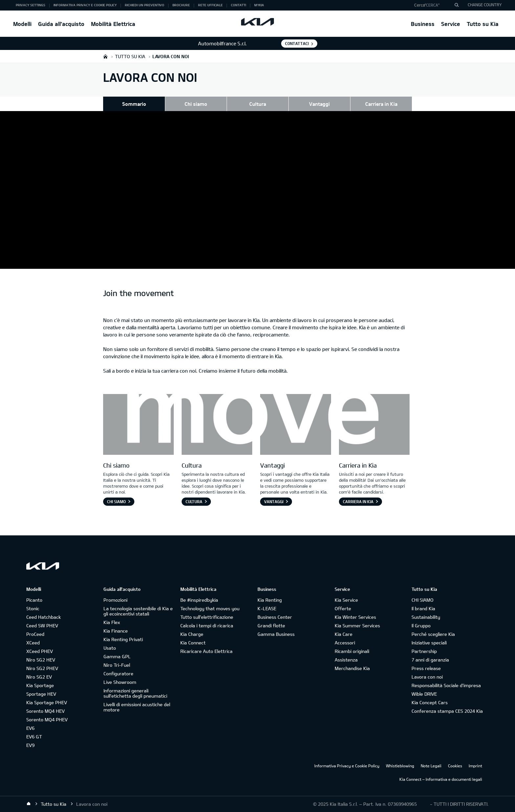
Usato (110, 648)
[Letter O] (217, 425)
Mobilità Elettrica (113, 24)
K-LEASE (267, 608)
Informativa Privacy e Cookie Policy (347, 766)
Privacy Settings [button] (31, 5)
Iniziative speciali (429, 643)
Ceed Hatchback (44, 617)
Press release (426, 668)
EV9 (30, 745)
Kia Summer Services (357, 626)
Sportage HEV (41, 694)
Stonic (33, 608)
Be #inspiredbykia (199, 600)
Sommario (134, 104)
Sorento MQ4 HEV (45, 711)
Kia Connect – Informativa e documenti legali (441, 779)
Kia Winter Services (355, 617)
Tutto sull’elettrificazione (207, 617)
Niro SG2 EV (39, 677)
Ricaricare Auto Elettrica (206, 651)
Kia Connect (193, 643)
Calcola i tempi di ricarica (207, 626)
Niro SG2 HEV (41, 660)
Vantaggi (319, 104)
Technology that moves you (210, 608)
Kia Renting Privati (123, 639)
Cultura (258, 104)
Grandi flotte (271, 626)
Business (423, 24)
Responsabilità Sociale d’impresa (446, 685)
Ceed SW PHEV (42, 626)
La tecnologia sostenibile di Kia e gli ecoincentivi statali (138, 611)
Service (451, 24)
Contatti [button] (238, 5)
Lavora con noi (427, 677)
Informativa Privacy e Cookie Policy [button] (85, 5)
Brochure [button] (181, 5)
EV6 (30, 728)
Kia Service (346, 600)
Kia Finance (116, 631)
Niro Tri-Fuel (117, 665)
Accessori (345, 643)
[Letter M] (138, 425)
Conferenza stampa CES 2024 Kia (447, 711)
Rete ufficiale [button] (210, 5)
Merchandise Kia (352, 668)
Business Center (275, 617)
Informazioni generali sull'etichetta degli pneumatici (135, 693)
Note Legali (431, 766)
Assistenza (346, 660)
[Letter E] (374, 425)
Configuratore (118, 673)
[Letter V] (295, 425)
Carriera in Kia (381, 104)
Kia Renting (270, 600)
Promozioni (115, 600)
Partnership (424, 651)
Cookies (455, 766)
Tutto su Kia (483, 24)
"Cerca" (432, 5)
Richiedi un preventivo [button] (145, 5)
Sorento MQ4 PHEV (47, 719)
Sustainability (426, 617)
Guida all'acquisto (61, 24)
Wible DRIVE (424, 694)
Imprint (475, 766)
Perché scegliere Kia (433, 634)
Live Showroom (120, 682)
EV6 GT (34, 737)
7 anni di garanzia (430, 660)
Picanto (34, 600)
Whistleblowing (400, 766)
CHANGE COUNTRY (485, 5)
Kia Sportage (40, 685)
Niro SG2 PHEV (42, 668)
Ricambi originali (352, 651)
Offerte (343, 608)
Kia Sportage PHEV (47, 702)
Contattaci (297, 43)
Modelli (22, 24)
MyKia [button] (259, 5)
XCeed (33, 643)
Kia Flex (112, 622)
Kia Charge (192, 634)
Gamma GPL (117, 656)
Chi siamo (196, 104)
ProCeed (35, 634)
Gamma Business (276, 634)
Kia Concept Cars (430, 702)
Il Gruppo (421, 626)
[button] (434, 5)
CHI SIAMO (423, 600)
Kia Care (344, 634)
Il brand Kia (423, 608)
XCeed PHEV (40, 651)
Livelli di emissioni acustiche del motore (137, 707)
